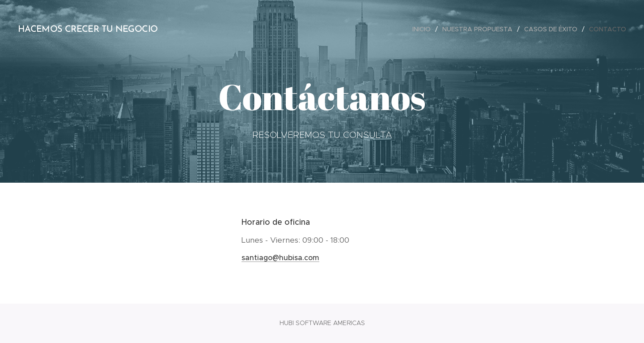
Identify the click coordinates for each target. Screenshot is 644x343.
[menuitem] (424, 29)
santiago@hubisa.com (280, 257)
